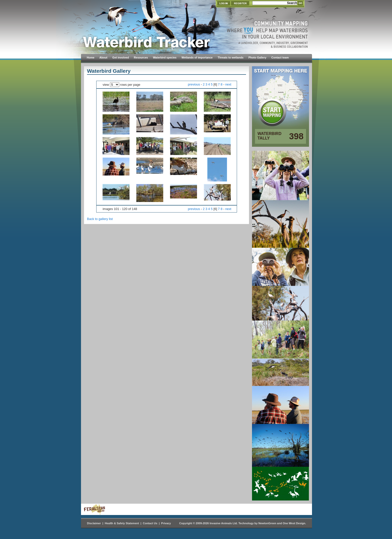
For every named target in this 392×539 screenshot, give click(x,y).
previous (194, 84)
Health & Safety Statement (122, 523)
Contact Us (150, 523)
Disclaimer (94, 523)
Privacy (166, 523)
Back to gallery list (100, 219)
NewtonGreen (267, 523)
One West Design (294, 523)
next (228, 84)
